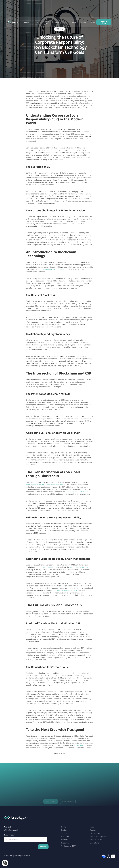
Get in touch (51, 805)
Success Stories (46, 22)
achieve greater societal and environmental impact (45, 485)
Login (93, 22)
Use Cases (65, 836)
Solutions (36, 22)
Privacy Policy (95, 833)
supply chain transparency (46, 567)
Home (64, 827)
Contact (84, 22)
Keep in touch (10, 835)
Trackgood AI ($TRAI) (69, 846)
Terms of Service (96, 840)
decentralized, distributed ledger (55, 269)
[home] (14, 22)
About (64, 22)
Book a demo (104, 22)
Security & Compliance (98, 836)
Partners (55, 22)
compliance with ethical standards (64, 590)
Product (26, 22)
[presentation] (20, 847)
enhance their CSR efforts (75, 492)
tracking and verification (79, 567)
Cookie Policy (95, 843)
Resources (74, 22)
